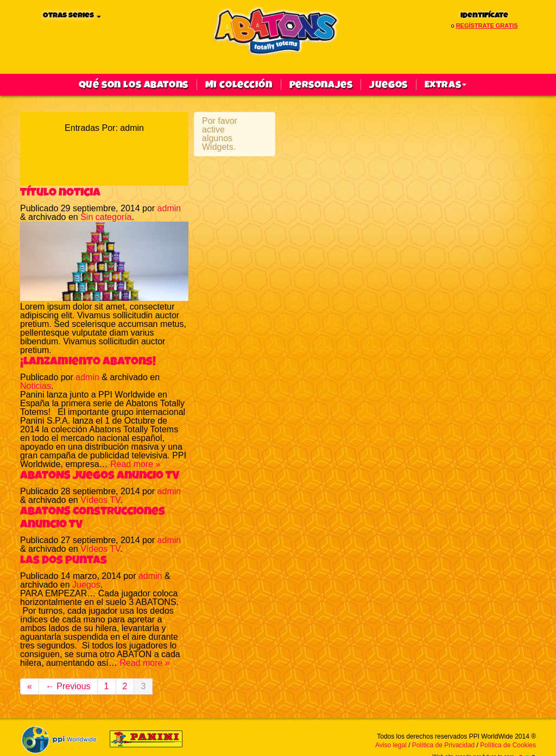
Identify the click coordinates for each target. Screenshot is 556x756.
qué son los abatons (134, 85)
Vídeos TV (100, 500)
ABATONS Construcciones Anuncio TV (93, 518)
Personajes (321, 85)
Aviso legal (391, 745)
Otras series (72, 15)
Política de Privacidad (443, 745)
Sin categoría (106, 217)
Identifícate (484, 15)
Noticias (36, 386)
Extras (446, 85)
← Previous (68, 686)
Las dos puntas (64, 560)
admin (169, 208)
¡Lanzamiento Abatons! (88, 361)
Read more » (135, 464)
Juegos (388, 85)
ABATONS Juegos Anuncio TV (100, 475)
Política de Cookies (508, 745)
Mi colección (239, 85)
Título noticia (60, 192)
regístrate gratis (487, 26)
